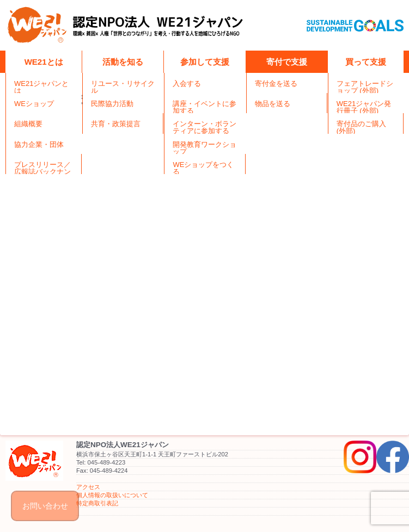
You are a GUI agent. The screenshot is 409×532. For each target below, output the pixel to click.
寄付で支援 (287, 62)
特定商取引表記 (97, 503)
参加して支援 (205, 62)
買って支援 (366, 62)
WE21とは (44, 62)
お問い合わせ (45, 506)
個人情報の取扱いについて (112, 495)
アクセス (88, 487)
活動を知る (123, 62)
